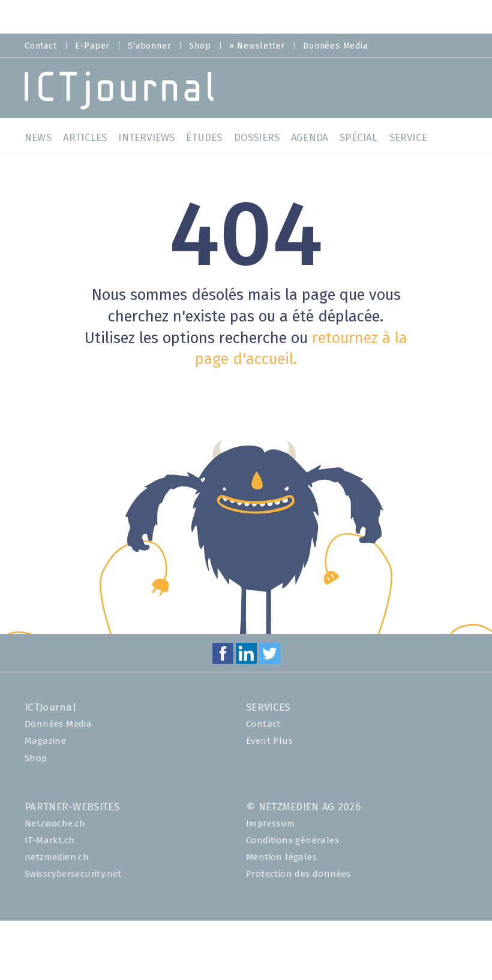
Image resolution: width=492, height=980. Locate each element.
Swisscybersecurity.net (73, 874)
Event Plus (269, 741)
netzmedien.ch (57, 857)
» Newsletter (257, 46)
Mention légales (281, 857)
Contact (41, 46)
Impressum (271, 824)
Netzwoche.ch (55, 824)
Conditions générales (292, 841)
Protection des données (298, 874)
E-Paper (93, 46)
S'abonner (149, 46)
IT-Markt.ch (49, 841)
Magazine (45, 741)
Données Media (335, 46)
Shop (200, 46)
